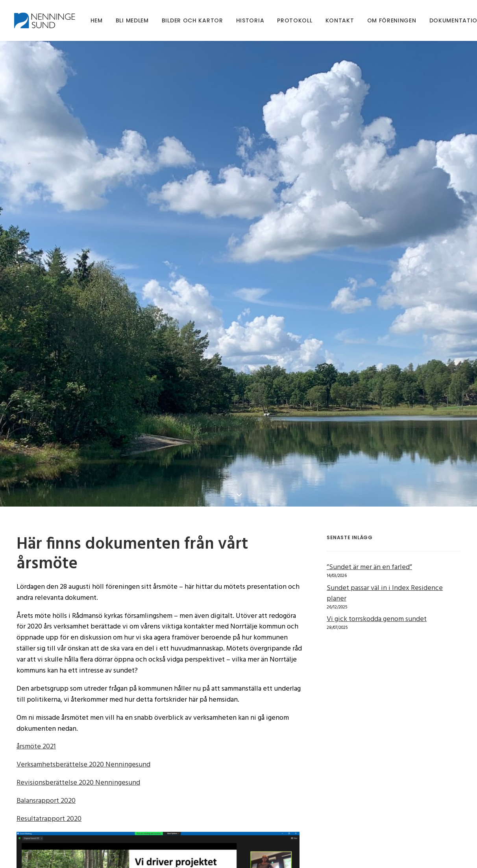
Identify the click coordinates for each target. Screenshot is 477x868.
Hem (97, 20)
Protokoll (295, 20)
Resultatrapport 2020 (49, 734)
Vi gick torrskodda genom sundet (377, 534)
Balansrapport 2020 (46, 716)
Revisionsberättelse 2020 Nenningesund (78, 698)
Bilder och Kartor (192, 20)
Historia (250, 20)
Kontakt (340, 20)
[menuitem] (97, 20)
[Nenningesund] (47, 20)
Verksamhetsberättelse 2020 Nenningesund (83, 680)
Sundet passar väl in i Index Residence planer (385, 509)
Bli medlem (132, 20)
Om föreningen (392, 20)
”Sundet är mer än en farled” (369, 482)
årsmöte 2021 (36, 662)
